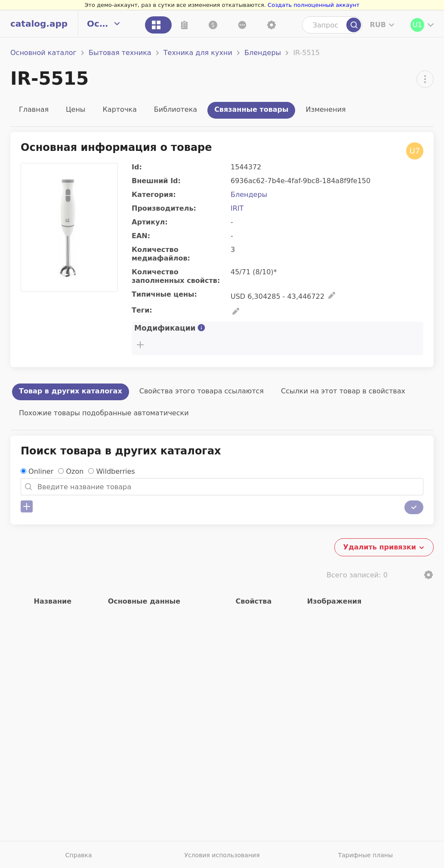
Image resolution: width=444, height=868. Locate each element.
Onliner (41, 471)
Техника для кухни (198, 53)
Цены (76, 109)
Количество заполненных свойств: (176, 276)
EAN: (141, 236)
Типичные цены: (164, 294)
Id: (137, 167)
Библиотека (176, 109)
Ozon (75, 471)
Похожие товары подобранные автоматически (104, 413)
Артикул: (150, 222)
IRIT (237, 208)
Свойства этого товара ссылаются (202, 391)
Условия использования (222, 855)
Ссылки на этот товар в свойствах (343, 391)
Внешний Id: (156, 181)
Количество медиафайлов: (161, 254)
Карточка (119, 109)
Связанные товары (251, 109)
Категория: (154, 195)
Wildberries (116, 471)
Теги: (142, 310)
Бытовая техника (120, 53)
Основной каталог (43, 53)
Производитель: (164, 208)
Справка (79, 855)
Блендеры (263, 53)
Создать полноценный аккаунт (314, 5)
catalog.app (39, 24)
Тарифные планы (365, 855)
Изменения (325, 109)
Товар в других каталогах (71, 391)
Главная (34, 109)
